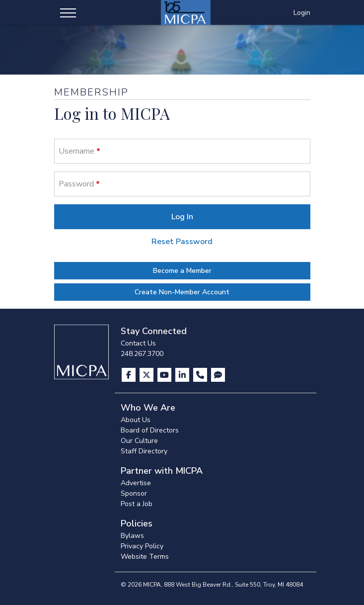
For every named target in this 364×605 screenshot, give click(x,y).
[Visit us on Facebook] (130, 375)
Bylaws (132, 536)
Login (302, 13)
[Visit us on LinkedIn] (183, 375)
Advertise (136, 483)
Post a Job (137, 504)
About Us (136, 420)
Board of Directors (150, 430)
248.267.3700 (142, 354)
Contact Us (138, 343)
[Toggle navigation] (68, 12)
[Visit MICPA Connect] (218, 375)
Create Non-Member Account (182, 292)
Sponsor (134, 493)
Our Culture (139, 441)
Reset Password (182, 242)
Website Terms (145, 557)
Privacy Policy (142, 546)
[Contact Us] (201, 375)
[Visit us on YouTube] (165, 375)
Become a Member (182, 271)
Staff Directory (144, 451)
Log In (182, 217)
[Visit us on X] (147, 375)
